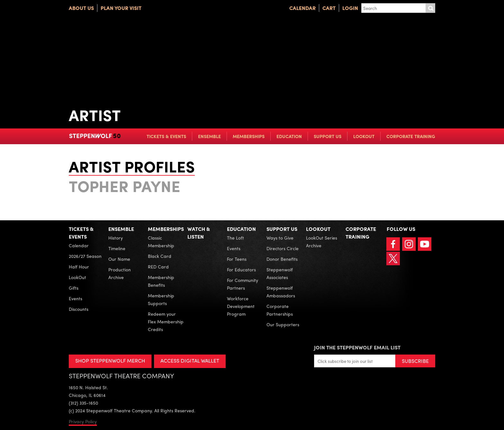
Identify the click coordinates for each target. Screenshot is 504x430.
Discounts (79, 309)
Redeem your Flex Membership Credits (166, 321)
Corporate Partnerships (280, 310)
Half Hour (79, 267)
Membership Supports (161, 299)
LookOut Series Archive (322, 241)
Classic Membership (161, 241)
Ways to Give (280, 238)
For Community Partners (243, 284)
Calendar (302, 8)
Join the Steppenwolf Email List (357, 347)
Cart (329, 8)
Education (289, 136)
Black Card (160, 256)
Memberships (249, 136)
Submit (430, 8)
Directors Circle (283, 248)
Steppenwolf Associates (280, 273)
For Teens (237, 259)
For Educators (241, 269)
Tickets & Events (166, 136)
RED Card (158, 267)
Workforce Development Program (241, 306)
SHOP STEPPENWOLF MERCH (110, 360)
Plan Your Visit (121, 8)
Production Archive (120, 273)
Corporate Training (411, 136)
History (116, 238)
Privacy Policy (83, 421)
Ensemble (209, 136)
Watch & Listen (199, 233)
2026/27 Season (85, 256)
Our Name (119, 259)
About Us (81, 8)
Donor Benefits (282, 259)
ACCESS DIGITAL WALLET (190, 360)
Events (76, 298)
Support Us (328, 136)
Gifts (74, 288)
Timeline (117, 248)
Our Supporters (283, 324)
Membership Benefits (161, 281)
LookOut (364, 136)
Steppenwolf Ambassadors (281, 292)
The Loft (235, 238)
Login (350, 8)
